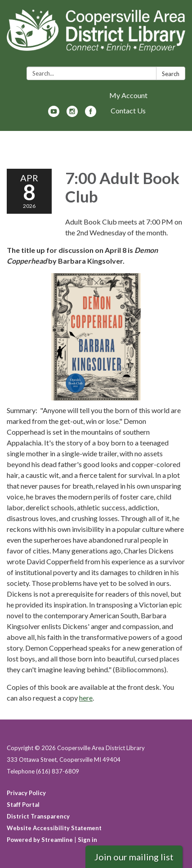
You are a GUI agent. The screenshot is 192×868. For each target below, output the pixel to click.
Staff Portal (23, 805)
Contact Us (128, 110)
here (86, 698)
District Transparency (38, 816)
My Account (128, 95)
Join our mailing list (134, 857)
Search (171, 74)
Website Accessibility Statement (54, 828)
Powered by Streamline (40, 840)
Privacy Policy (26, 793)
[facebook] (91, 114)
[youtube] (54, 114)
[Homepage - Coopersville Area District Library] (96, 35)
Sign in (87, 840)
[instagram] (72, 114)
